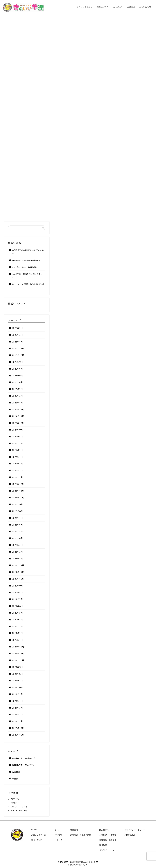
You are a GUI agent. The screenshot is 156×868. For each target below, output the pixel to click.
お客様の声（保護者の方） (25, 758)
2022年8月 (17, 593)
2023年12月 (18, 484)
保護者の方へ (103, 7)
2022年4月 (17, 620)
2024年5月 (17, 450)
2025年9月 (17, 362)
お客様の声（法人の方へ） (25, 765)
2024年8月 (17, 437)
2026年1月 (17, 342)
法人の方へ (118, 7)
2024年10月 (18, 423)
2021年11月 (18, 654)
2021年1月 (17, 721)
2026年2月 (17, 335)
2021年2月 (17, 715)
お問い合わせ (145, 7)
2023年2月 (17, 552)
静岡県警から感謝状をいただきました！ (28, 252)
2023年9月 (17, 504)
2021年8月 (17, 674)
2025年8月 (17, 369)
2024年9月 (17, 430)
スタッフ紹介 (37, 840)
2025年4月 (17, 382)
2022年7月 (17, 599)
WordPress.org (19, 810)
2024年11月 (18, 416)
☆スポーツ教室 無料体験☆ (25, 267)
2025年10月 (18, 355)
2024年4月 (17, 457)
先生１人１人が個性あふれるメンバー (28, 286)
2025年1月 (17, 403)
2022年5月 (17, 613)
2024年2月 (17, 471)
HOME (34, 830)
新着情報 (16, 772)
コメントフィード (19, 807)
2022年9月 (17, 586)
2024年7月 (17, 443)
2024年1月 (17, 477)
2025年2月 (17, 396)
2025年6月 (17, 376)
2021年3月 (17, 708)
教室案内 (74, 830)
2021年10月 (18, 660)
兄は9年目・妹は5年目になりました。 (27, 276)
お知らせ (58, 840)
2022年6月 (17, 606)
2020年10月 (18, 735)
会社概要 (131, 7)
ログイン (15, 799)
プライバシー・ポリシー (135, 830)
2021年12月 (18, 647)
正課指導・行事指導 (108, 835)
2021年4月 (17, 701)
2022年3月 (17, 626)
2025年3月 (17, 389)
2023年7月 (17, 518)
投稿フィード (17, 803)
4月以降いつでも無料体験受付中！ (28, 260)
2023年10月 (18, 498)
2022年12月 (18, 565)
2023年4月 (17, 538)
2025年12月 (18, 348)
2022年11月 (18, 572)
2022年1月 (17, 640)
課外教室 (103, 845)
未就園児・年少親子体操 (81, 835)
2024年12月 (18, 410)
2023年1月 (17, 559)
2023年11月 (18, 491)
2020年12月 (18, 728)
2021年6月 (17, 687)
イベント (58, 830)
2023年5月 (17, 531)
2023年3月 (17, 545)
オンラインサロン (107, 850)
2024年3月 (17, 464)
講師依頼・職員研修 (108, 840)
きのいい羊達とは (85, 7)
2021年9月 (17, 667)
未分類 (15, 779)
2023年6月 (17, 525)
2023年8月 (17, 511)
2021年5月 (17, 694)
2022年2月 (17, 633)
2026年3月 (17, 328)
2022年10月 (18, 579)
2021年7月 (17, 681)
